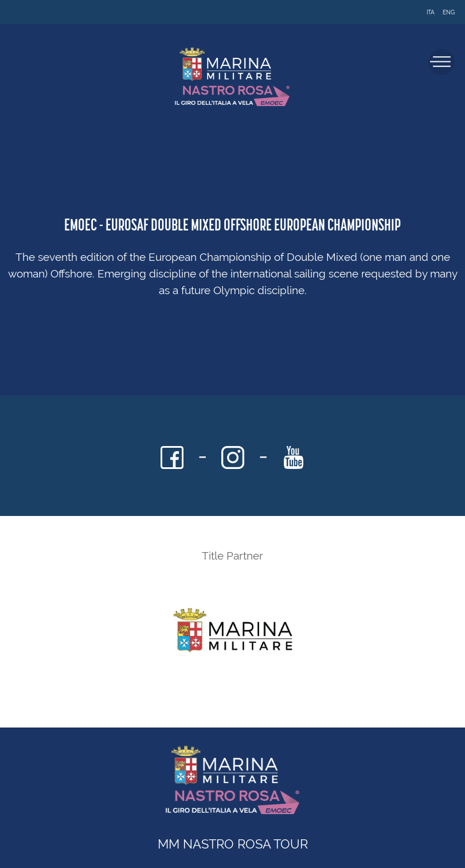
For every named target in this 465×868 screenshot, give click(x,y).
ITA (431, 12)
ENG (449, 12)
